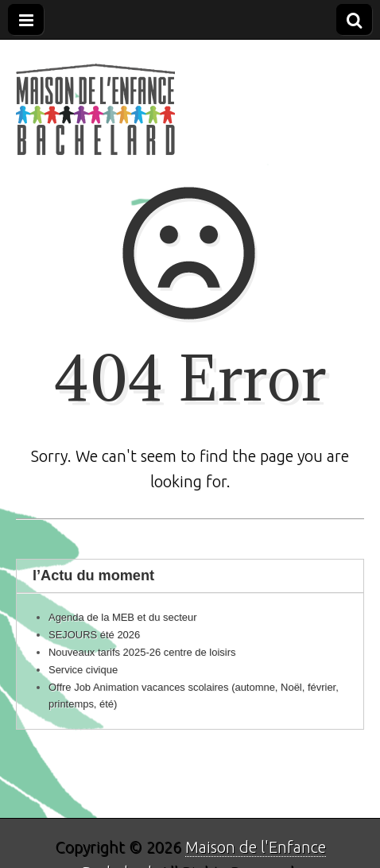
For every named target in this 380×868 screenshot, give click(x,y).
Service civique (83, 670)
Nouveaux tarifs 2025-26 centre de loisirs (142, 652)
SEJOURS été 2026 (94, 635)
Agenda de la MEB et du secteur (123, 617)
